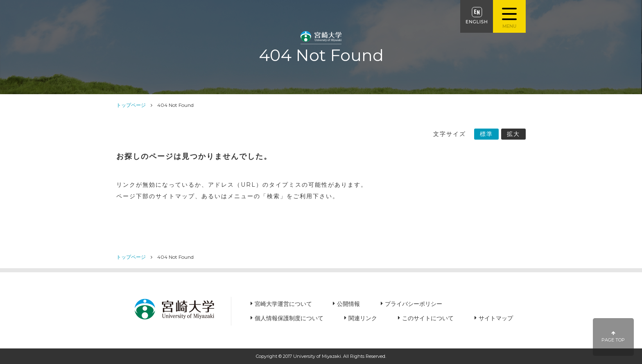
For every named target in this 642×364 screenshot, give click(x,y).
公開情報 (348, 304)
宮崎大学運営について (283, 304)
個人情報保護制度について (289, 318)
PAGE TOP (614, 337)
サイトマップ (496, 318)
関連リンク (363, 318)
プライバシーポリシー (414, 304)
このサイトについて (428, 318)
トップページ (131, 105)
